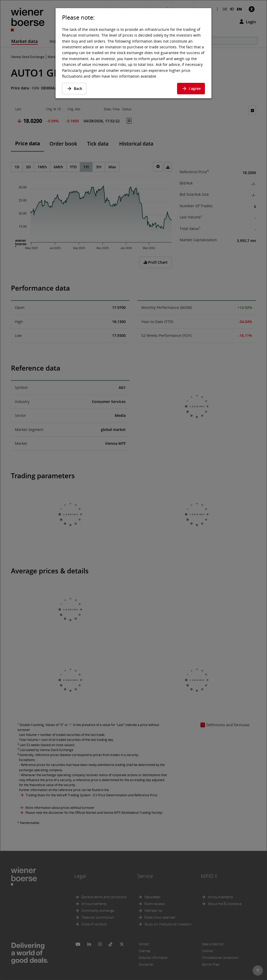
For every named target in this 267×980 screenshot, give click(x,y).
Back (74, 88)
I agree (191, 88)
